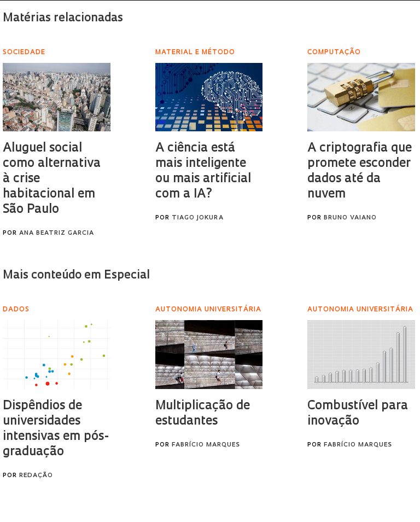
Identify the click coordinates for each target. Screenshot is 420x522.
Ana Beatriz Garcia (57, 233)
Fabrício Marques (206, 445)
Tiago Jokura (198, 218)
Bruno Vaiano (350, 218)
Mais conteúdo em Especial (76, 275)
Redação (36, 476)
